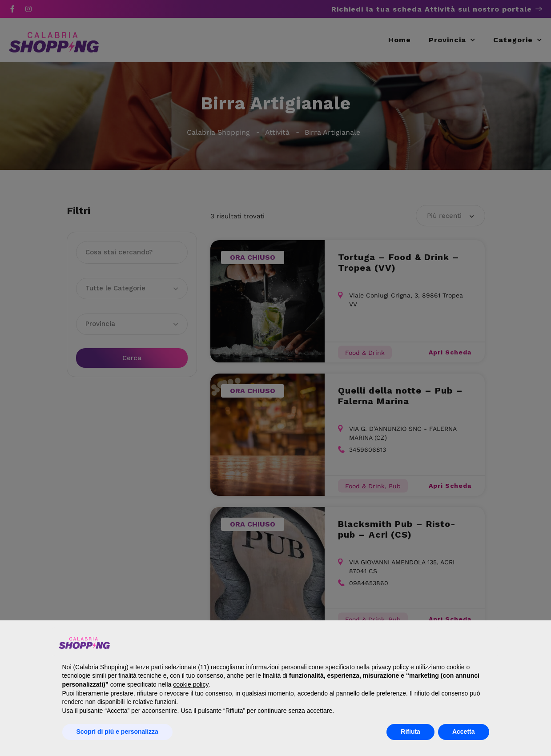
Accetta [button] (464, 732)
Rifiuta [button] (410, 732)
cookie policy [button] (191, 684)
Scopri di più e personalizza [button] (117, 732)
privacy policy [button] (390, 667)
